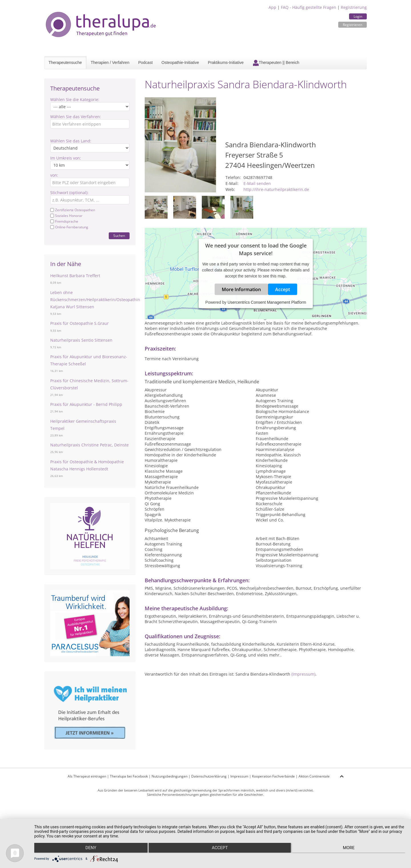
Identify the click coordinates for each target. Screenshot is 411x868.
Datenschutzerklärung (209, 776)
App (272, 7)
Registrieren (352, 25)
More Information (241, 289)
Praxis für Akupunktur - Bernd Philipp (86, 404)
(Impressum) (303, 674)
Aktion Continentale (314, 776)
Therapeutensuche (65, 63)
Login (358, 16)
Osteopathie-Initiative (180, 63)
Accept (283, 289)
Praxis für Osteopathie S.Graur (79, 323)
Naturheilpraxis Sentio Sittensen (81, 340)
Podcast (145, 63)
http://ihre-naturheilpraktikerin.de (276, 189)
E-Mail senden (257, 183)
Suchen (119, 236)
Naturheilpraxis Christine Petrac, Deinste (89, 445)
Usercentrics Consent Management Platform (267, 302)
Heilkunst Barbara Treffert (75, 276)
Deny (90, 848)
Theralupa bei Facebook (129, 776)
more (350, 848)
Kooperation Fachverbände (273, 776)
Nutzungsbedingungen (170, 776)
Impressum (239, 776)
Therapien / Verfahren (110, 63)
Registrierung (354, 7)
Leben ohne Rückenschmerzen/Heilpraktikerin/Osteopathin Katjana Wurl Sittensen (95, 300)
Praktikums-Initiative (226, 63)
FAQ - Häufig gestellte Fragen (309, 7)
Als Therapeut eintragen (87, 776)
